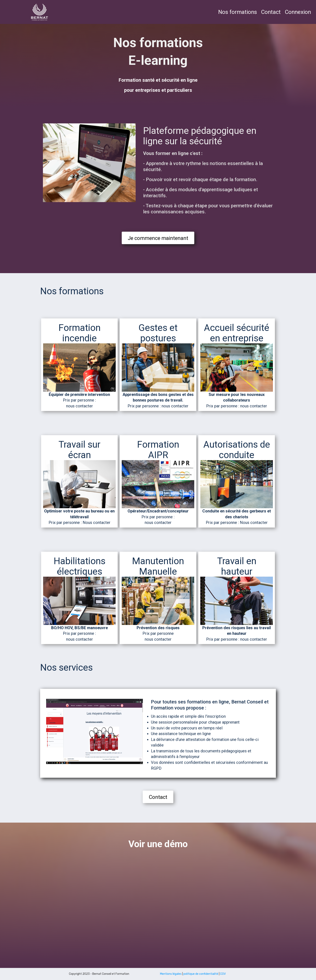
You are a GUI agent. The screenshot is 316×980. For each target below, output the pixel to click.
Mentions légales (171, 974)
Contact (271, 12)
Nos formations (238, 12)
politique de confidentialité (201, 974)
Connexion (298, 12)
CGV (223, 974)
